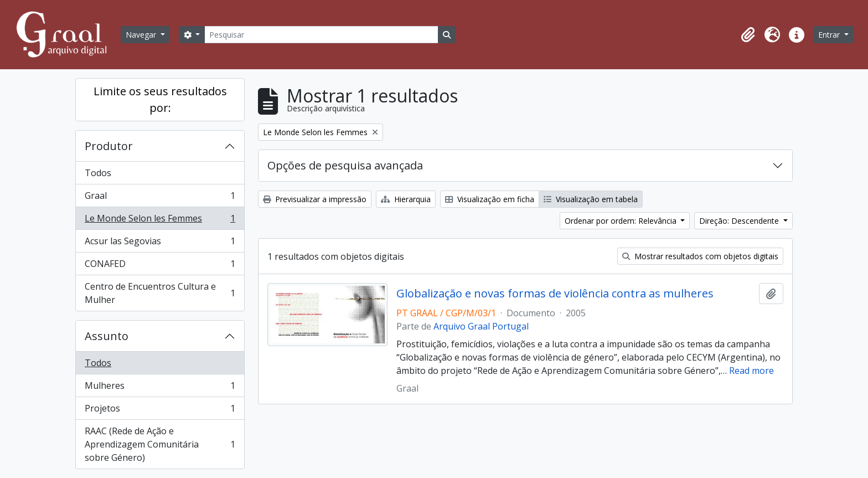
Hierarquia (406, 199)
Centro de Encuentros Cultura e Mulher (160, 293)
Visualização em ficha (490, 199)
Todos (98, 173)
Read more (751, 371)
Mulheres (160, 388)
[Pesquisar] (321, 35)
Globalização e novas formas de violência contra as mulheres (555, 294)
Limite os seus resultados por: (160, 99)
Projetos (160, 411)
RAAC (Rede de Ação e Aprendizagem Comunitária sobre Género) (160, 444)
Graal (160, 198)
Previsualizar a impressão (315, 199)
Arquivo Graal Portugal (481, 326)
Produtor (109, 146)
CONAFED (160, 266)
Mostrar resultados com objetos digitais (700, 256)
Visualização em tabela (591, 199)
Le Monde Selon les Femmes (160, 221)
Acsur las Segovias (160, 243)
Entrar (830, 35)
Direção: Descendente (740, 221)
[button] (748, 35)
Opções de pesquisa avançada (345, 165)
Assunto (107, 336)
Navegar (142, 35)
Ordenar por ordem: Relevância (622, 221)
